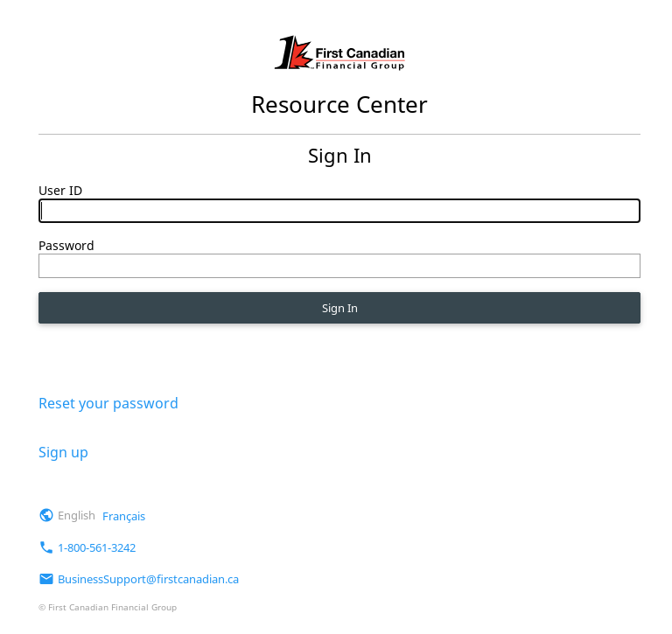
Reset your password (108, 403)
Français (124, 515)
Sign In (339, 312)
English (77, 515)
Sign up (63, 451)
